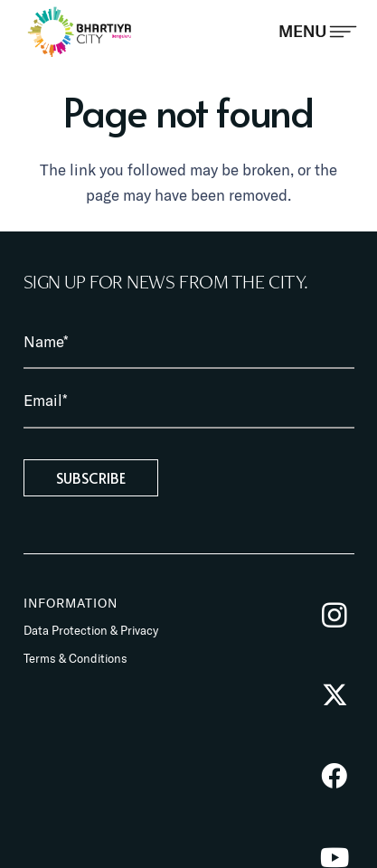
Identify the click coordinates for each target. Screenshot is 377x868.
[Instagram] (334, 615)
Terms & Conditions (75, 658)
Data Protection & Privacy (91, 630)
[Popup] (318, 32)
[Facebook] (334, 776)
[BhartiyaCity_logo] (80, 32)
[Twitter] (334, 696)
